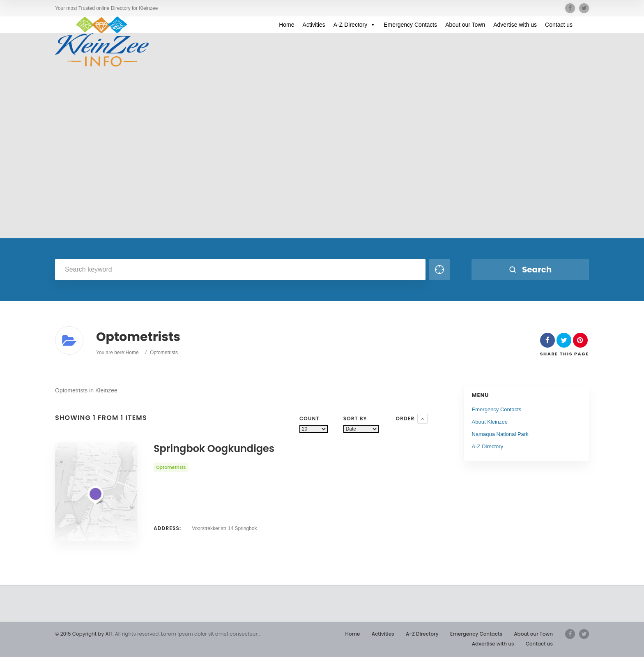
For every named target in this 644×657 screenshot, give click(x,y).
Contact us (559, 25)
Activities (314, 25)
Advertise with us (515, 25)
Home (286, 25)
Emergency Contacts (410, 25)
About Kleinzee (490, 422)
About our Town (465, 25)
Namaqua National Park (500, 434)
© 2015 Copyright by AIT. (84, 634)
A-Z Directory (354, 25)
